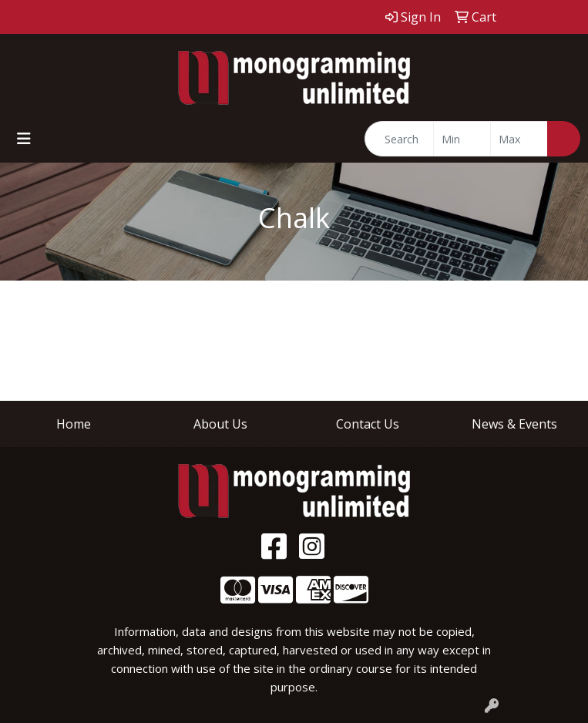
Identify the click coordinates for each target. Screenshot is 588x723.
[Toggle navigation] (24, 139)
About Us (220, 424)
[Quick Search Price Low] (462, 139)
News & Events (514, 424)
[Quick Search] (399, 139)
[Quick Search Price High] (519, 139)
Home (74, 424)
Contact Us (368, 424)
